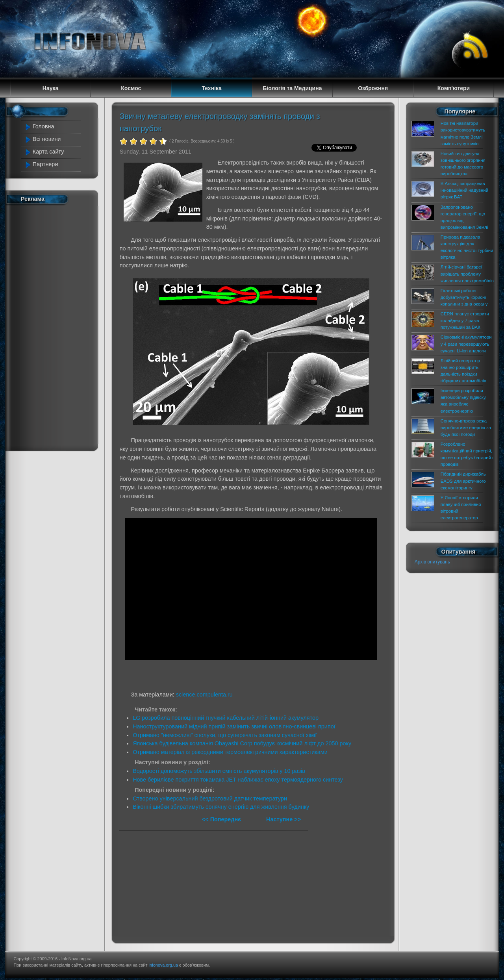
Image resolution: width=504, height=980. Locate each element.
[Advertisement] (56, 326)
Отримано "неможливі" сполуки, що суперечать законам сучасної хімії (225, 735)
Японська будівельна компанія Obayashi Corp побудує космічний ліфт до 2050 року (242, 743)
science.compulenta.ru (204, 695)
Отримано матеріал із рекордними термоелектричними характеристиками (230, 752)
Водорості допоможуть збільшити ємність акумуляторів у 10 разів (219, 771)
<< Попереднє (222, 819)
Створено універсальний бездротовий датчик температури (210, 798)
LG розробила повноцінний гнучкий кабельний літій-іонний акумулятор (226, 718)
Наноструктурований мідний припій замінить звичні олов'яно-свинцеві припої (234, 726)
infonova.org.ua (163, 965)
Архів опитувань (432, 562)
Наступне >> (283, 819)
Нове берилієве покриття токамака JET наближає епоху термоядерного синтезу (238, 780)
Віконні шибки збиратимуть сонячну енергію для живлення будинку (221, 807)
